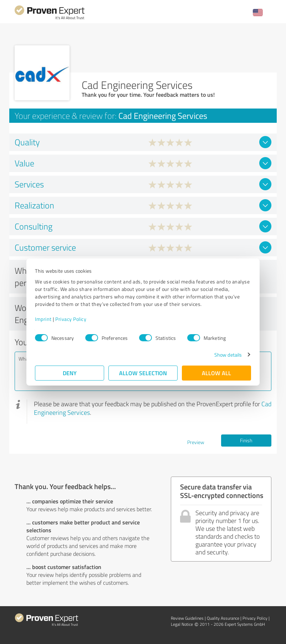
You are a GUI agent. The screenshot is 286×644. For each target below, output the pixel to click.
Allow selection (143, 373)
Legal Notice (182, 624)
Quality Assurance (223, 618)
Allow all (216, 373)
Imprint (43, 319)
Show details (228, 355)
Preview (196, 442)
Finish (246, 440)
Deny (70, 373)
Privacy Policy (71, 319)
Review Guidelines (187, 618)
